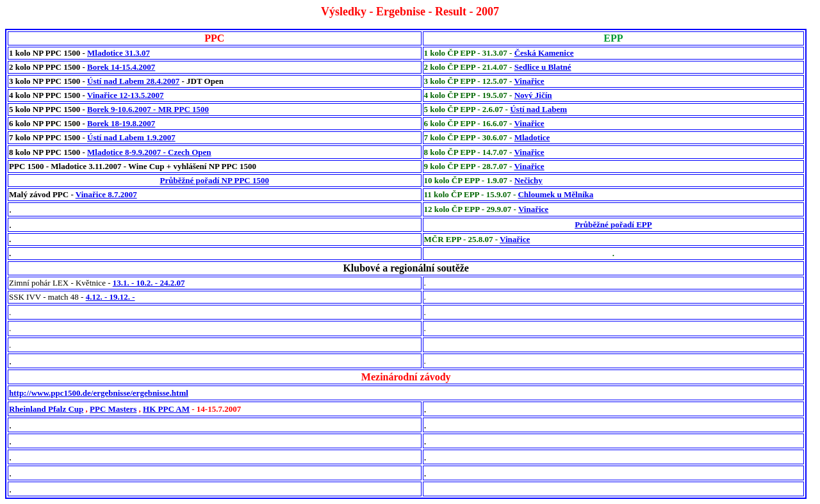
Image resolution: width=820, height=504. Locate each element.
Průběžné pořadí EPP (613, 224)
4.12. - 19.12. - (111, 297)
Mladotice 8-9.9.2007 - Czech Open (149, 152)
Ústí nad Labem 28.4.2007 (133, 81)
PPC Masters (113, 409)
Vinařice (529, 81)
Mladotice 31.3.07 (119, 53)
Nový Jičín (533, 95)
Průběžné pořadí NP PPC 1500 (215, 180)
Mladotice (532, 137)
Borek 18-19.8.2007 (121, 123)
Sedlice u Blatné (543, 67)
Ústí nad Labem (538, 109)
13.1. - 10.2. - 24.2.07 (149, 283)
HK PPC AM (166, 409)
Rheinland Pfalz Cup (46, 409)
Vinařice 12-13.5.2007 (126, 95)
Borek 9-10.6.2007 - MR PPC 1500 (148, 109)
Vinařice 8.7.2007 (106, 194)
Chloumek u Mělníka (555, 194)
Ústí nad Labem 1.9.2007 (131, 137)
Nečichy (529, 180)
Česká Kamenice (544, 53)
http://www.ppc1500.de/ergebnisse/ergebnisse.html (99, 393)
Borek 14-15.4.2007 (121, 67)
